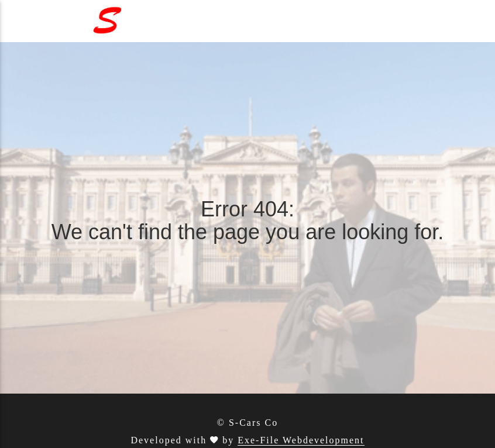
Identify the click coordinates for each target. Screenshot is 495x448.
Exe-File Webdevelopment (301, 440)
